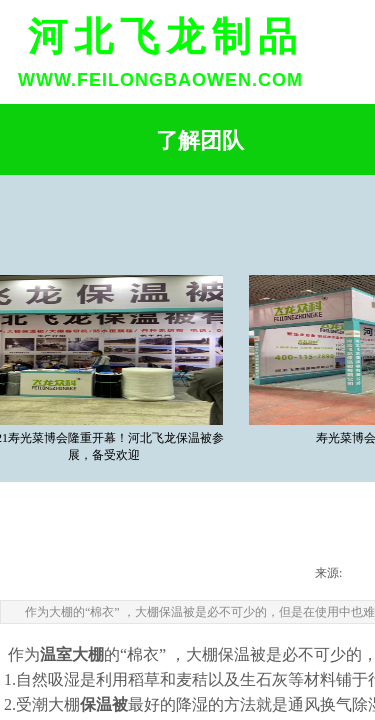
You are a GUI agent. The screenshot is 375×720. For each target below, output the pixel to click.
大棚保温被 (226, 654)
